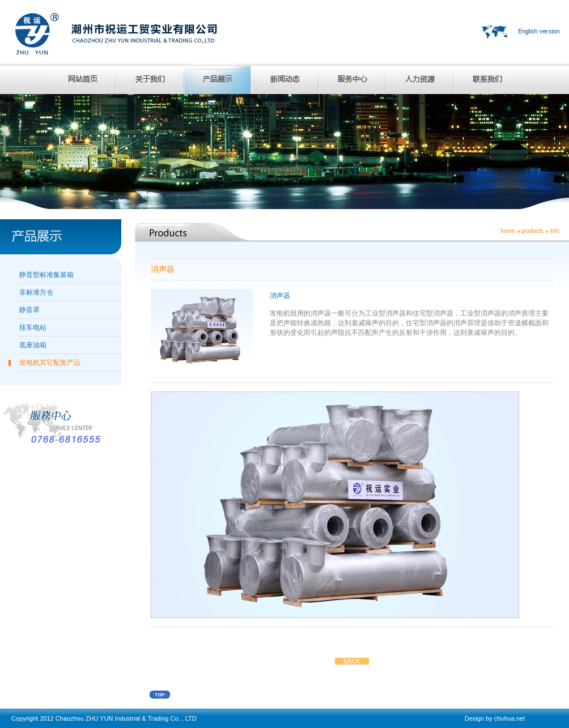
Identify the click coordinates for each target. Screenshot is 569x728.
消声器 (280, 296)
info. (555, 231)
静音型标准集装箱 (46, 275)
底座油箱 (33, 345)
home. (508, 231)
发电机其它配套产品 (50, 363)
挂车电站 (33, 327)
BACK (352, 661)
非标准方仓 (36, 292)
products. (533, 231)
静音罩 (29, 310)
